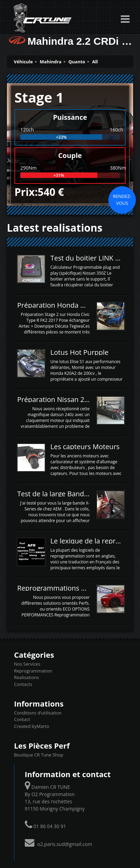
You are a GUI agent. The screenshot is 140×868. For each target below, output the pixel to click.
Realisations (26, 677)
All (95, 62)
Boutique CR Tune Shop (39, 755)
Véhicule (23, 62)
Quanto (77, 62)
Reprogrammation (33, 671)
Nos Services (27, 664)
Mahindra (51, 62)
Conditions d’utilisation (38, 713)
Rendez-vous (122, 200)
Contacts (23, 684)
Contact (22, 719)
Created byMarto (32, 726)
